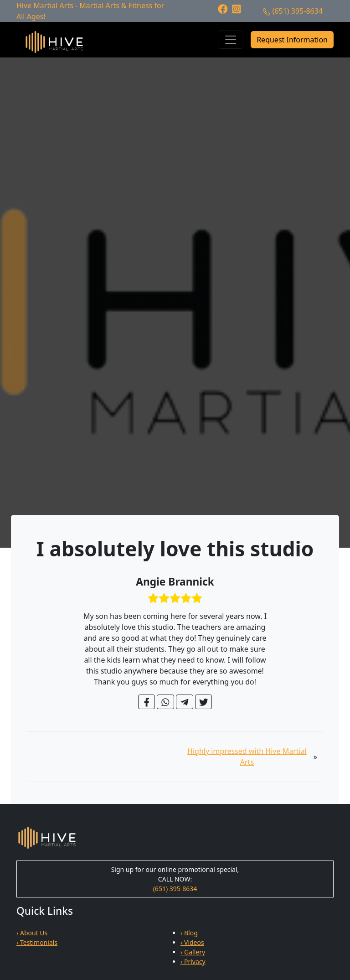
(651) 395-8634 (298, 11)
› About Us (32, 933)
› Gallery (193, 952)
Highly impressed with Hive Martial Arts (247, 757)
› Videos (192, 942)
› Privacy (193, 962)
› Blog (189, 933)
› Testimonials (37, 942)
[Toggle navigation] (231, 40)
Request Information (292, 40)
